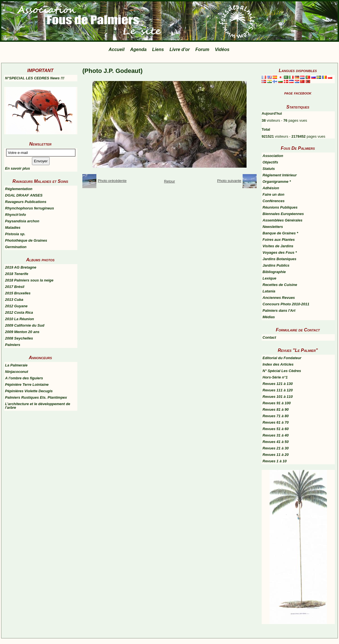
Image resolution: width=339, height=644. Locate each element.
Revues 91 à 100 (277, 403)
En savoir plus (18, 168)
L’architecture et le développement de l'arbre (38, 406)
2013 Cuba (14, 300)
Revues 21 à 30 (276, 448)
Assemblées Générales (282, 220)
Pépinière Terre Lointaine (27, 385)
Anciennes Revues (279, 298)
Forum (202, 49)
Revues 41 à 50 (276, 442)
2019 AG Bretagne (21, 267)
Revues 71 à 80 (276, 416)
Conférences (274, 201)
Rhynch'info (16, 215)
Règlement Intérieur (280, 175)
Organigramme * (277, 182)
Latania (269, 291)
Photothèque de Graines (26, 240)
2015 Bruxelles (18, 293)
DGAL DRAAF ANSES (24, 195)
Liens (158, 49)
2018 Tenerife (17, 274)
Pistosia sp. (15, 234)
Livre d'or (180, 49)
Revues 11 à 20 (276, 455)
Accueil (117, 49)
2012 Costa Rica (19, 312)
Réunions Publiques (280, 207)
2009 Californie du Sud (25, 325)
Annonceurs (40, 358)
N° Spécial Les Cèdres (282, 371)
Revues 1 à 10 (275, 461)
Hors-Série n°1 (275, 377)
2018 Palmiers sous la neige (29, 280)
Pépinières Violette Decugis (29, 391)
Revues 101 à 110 (278, 397)
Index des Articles (278, 364)
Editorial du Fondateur (282, 358)
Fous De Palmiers (298, 148)
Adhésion (271, 188)
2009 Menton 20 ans (22, 332)
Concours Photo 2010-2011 (286, 304)
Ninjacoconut (17, 372)
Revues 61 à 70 (276, 422)
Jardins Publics (276, 265)
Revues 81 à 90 (276, 409)
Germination (16, 247)
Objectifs (270, 162)
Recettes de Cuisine (280, 285)
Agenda (138, 49)
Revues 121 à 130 (278, 384)
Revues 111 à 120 (278, 390)
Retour (169, 181)
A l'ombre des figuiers (24, 378)
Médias (269, 317)
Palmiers (13, 345)
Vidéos (222, 49)
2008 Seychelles (19, 338)
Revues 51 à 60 (276, 429)
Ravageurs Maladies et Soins (40, 181)
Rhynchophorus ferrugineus (30, 208)
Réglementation (19, 189)
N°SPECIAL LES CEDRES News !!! (35, 78)
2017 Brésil (15, 287)
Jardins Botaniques (279, 259)
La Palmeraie (16, 365)
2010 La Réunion (19, 319)
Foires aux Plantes (279, 240)
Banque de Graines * (280, 233)
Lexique (269, 278)
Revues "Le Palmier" (298, 350)
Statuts (269, 169)
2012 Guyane (16, 306)
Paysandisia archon (22, 221)
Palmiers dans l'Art (279, 311)
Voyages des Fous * (280, 252)
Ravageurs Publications (26, 202)
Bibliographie (274, 272)
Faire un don (273, 194)
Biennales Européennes (283, 214)
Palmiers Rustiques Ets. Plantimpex (36, 397)
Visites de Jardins (278, 246)
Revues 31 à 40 (276, 435)
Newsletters (273, 227)
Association (273, 156)
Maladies (13, 228)
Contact (269, 337)
